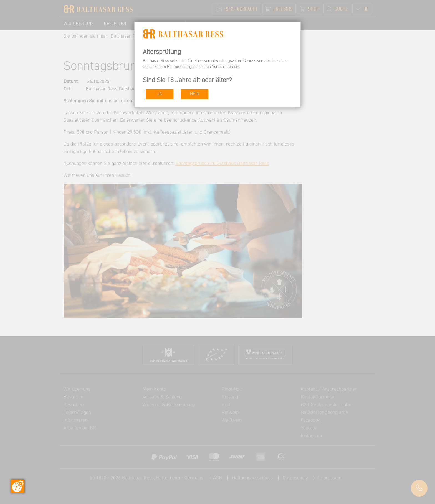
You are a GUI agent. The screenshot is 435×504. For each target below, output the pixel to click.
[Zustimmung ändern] (18, 486)
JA (160, 94)
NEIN (195, 94)
